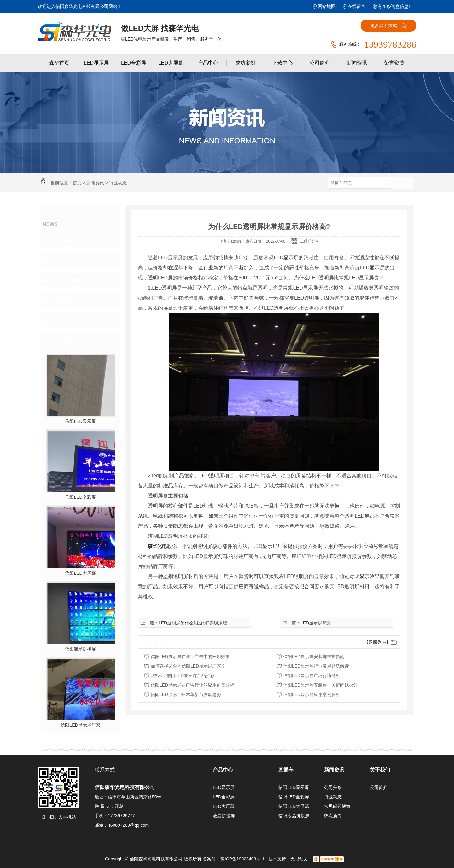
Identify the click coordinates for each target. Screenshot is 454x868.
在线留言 (357, 6)
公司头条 (62, 240)
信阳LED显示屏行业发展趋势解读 (316, 666)
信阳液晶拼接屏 (80, 649)
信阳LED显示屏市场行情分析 (312, 675)
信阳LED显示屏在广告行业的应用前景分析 (192, 685)
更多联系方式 (389, 26)
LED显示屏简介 (316, 623)
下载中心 (282, 63)
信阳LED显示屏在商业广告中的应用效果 (190, 657)
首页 (77, 183)
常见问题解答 (67, 280)
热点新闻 (62, 300)
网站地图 (327, 6)
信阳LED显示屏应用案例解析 (312, 694)
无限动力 (299, 859)
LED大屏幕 (171, 63)
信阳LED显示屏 (80, 421)
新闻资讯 (357, 63)
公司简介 (320, 63)
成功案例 (245, 63)
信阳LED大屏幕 (80, 573)
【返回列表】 (377, 642)
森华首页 (59, 63)
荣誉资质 (394, 63)
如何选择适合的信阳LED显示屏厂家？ (188, 666)
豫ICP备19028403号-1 (242, 859)
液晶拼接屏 (224, 816)
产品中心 (208, 63)
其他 (56, 320)
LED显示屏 (96, 63)
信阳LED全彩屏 (80, 497)
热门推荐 (62, 341)
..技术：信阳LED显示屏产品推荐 (183, 675)
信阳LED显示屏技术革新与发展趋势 (186, 694)
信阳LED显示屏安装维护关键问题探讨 (320, 685)
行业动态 (118, 183)
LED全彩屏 (134, 63)
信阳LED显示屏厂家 (80, 725)
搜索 (402, 183)
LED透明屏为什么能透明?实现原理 (193, 623)
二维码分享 (310, 241)
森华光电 (157, 546)
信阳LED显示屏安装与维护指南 (314, 657)
